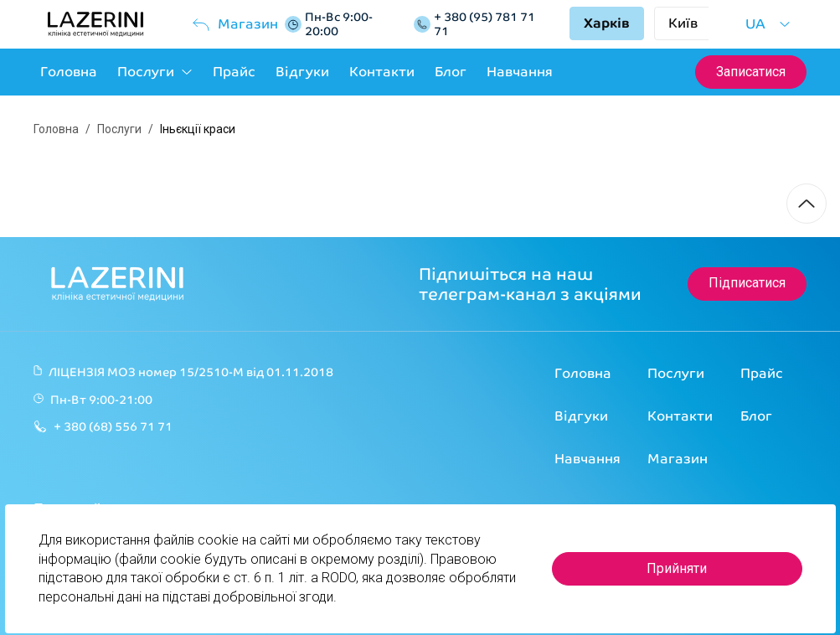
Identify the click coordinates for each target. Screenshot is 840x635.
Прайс (234, 72)
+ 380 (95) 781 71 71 (484, 24)
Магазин (234, 24)
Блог (451, 72)
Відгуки (302, 72)
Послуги (155, 72)
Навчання (520, 72)
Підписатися (747, 283)
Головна (69, 72)
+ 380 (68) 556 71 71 (113, 426)
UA (768, 24)
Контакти (382, 72)
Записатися (751, 72)
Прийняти (677, 568)
